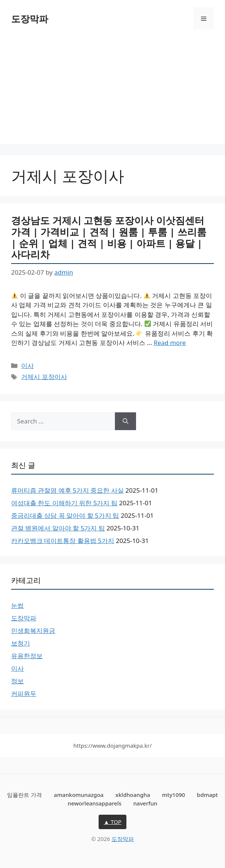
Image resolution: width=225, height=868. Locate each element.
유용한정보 (27, 656)
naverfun (145, 803)
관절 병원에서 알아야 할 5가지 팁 (58, 528)
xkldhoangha (133, 795)
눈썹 (17, 605)
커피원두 (24, 693)
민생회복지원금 (33, 631)
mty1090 (173, 795)
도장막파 (30, 19)
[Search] (125, 421)
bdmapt (207, 795)
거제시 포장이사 (44, 377)
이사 (27, 366)
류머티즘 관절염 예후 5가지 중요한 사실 (67, 490)
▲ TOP (113, 822)
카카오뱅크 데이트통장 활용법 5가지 (63, 541)
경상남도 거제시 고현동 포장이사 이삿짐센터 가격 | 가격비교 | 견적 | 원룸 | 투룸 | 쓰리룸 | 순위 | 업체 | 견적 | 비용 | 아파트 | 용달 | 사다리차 (109, 237)
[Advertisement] (112, 93)
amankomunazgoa (79, 795)
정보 (17, 681)
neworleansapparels (95, 803)
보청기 (21, 643)
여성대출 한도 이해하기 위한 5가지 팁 (64, 503)
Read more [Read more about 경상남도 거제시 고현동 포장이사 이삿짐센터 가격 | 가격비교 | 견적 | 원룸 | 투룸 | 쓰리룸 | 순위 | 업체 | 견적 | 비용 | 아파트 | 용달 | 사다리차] (170, 343)
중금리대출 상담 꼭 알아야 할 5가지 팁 (65, 515)
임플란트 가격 (24, 795)
